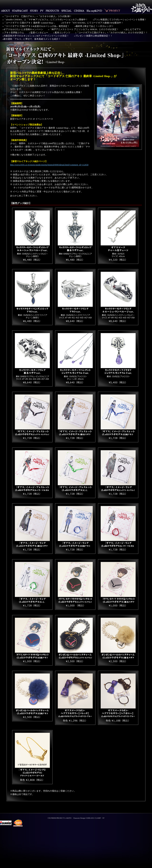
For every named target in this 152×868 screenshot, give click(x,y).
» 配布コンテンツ (62, 33)
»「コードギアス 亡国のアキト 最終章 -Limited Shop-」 (29, 23)
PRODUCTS (52, 11)
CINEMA (79, 11)
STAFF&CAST (20, 11)
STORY (34, 11)
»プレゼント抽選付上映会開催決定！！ (93, 36)
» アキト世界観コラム (13, 33)
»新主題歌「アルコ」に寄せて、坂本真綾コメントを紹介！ (32, 39)
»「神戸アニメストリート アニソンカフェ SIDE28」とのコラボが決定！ (83, 29)
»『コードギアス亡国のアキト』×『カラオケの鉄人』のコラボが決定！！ (112, 33)
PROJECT (112, 11)
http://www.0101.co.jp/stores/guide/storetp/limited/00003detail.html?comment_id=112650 (49, 165)
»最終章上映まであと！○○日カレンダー (94, 26)
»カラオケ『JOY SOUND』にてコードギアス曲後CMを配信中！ (92, 23)
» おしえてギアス (132, 29)
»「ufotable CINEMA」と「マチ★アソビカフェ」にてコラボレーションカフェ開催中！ (45, 20)
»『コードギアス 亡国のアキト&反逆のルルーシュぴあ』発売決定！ (36, 26)
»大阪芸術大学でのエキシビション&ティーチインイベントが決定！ (36, 36)
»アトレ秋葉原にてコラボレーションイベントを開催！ (120, 20)
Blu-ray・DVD (94, 11)
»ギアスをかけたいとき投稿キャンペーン (23, 29)
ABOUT (5, 11)
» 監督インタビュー (39, 33)
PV (42, 11)
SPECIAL (67, 11)
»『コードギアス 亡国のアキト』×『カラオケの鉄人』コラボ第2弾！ (37, 16)
